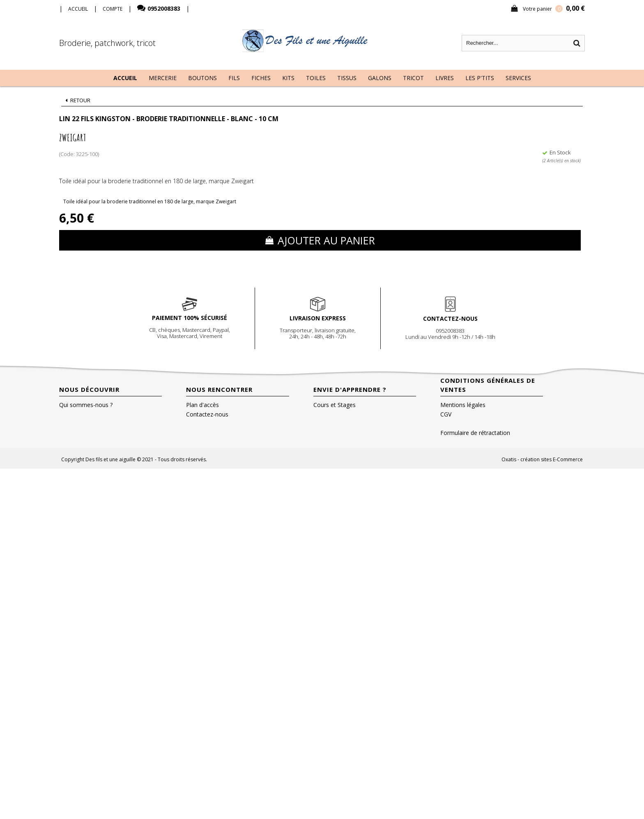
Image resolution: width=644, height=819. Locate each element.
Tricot (413, 78)
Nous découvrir (89, 389)
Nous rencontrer (219, 389)
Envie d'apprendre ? (350, 389)
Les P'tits (480, 78)
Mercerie (163, 78)
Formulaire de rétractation (475, 433)
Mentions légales (463, 405)
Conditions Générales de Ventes (488, 385)
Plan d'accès (202, 405)
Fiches (261, 78)
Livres (445, 78)
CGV (446, 414)
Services (518, 78)
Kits (288, 78)
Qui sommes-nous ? (86, 405)
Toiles (316, 78)
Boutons (202, 78)
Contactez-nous (207, 414)
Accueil (125, 78)
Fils (234, 78)
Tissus (347, 78)
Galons (380, 78)
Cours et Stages (335, 405)
